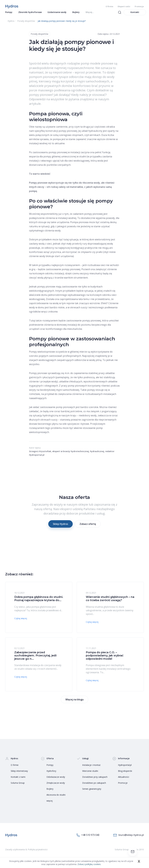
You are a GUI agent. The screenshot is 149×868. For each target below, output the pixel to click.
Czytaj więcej (21, 621)
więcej (50, 804)
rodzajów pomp (78, 66)
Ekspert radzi (124, 6)
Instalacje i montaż (91, 768)
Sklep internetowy (19, 774)
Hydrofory (51, 774)
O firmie (109, 6)
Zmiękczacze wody (56, 786)
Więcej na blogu (74, 702)
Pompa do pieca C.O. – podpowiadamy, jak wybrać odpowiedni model (105, 659)
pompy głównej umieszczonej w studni (65, 159)
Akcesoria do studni (56, 798)
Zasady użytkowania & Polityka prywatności (26, 852)
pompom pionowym (43, 80)
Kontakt (135, 15)
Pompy (50, 768)
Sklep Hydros (60, 527)
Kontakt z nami (18, 780)
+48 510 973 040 (88, 838)
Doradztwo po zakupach (94, 786)
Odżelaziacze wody (56, 780)
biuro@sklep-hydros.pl (129, 838)
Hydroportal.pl (125, 768)
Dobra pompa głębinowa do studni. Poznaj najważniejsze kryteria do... (39, 602)
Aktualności (124, 780)
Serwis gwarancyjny (92, 792)
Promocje (139, 6)
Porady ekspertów (39, 37)
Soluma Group (18, 786)
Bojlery (50, 792)
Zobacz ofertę (88, 527)
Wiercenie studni (90, 774)
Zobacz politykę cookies (89, 864)
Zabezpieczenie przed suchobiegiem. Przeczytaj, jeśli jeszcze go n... (35, 659)
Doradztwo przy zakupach (95, 780)
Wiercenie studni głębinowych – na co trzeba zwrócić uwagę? (110, 602)
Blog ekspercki (125, 774)
